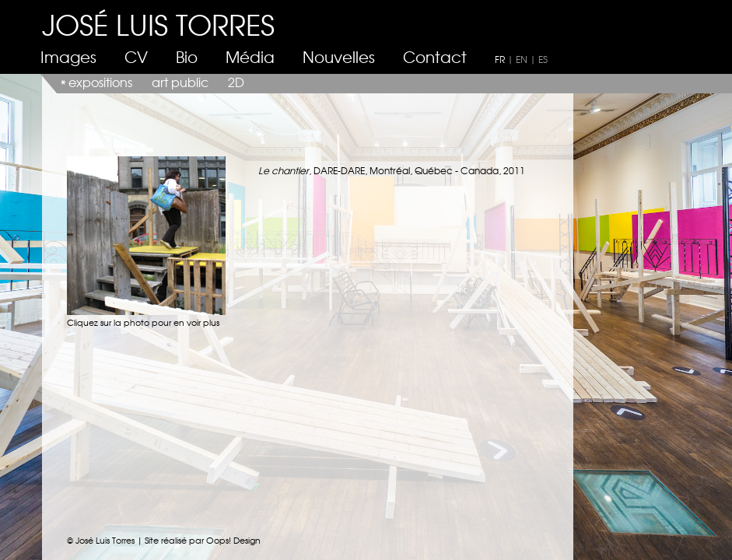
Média (250, 56)
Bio (187, 56)
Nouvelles (339, 56)
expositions (100, 82)
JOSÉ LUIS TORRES (158, 24)
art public (180, 82)
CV (136, 56)
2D (236, 82)
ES (543, 59)
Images (68, 56)
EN (522, 59)
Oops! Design (233, 540)
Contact (435, 56)
